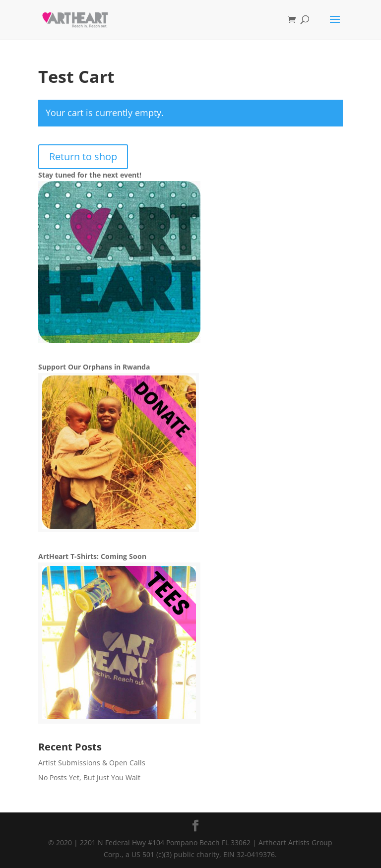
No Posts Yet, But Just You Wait (89, 777)
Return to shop (83, 156)
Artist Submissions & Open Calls (92, 763)
